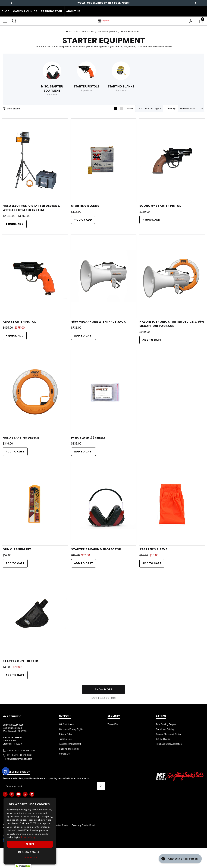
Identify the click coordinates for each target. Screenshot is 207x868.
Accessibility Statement (70, 744)
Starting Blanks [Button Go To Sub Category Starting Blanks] (121, 87)
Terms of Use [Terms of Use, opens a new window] (30, 857)
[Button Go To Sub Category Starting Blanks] (121, 71)
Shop (6, 11)
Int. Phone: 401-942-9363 (20, 755)
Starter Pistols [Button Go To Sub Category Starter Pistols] (87, 87)
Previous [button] (12, 3)
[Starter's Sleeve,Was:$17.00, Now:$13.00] (172, 504)
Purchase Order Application (169, 744)
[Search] (14, 21)
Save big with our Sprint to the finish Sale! (104, 3)
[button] (30, 852)
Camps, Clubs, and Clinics (168, 734)
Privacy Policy (66, 734)
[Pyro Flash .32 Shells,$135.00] (104, 392)
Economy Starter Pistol (83, 825)
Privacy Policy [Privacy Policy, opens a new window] (28, 837)
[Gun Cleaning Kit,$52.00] (35, 504)
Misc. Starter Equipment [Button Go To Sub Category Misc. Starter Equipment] (52, 89)
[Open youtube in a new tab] (18, 794)
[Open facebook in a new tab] (5, 794)
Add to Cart (84, 336)
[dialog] (30, 831)
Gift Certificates (66, 724)
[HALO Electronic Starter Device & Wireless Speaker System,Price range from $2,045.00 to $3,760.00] (35, 160)
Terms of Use (65, 739)
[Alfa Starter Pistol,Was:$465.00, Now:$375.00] (35, 276)
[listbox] (191, 109)
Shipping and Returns (69, 749)
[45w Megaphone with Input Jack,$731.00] (104, 276)
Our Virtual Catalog (165, 729)
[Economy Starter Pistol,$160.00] (172, 160)
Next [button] (195, 3)
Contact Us (64, 754)
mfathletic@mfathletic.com (19, 759)
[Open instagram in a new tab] (25, 794)
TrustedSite (113, 724)
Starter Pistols (61, 825)
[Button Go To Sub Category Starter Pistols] (86, 71)
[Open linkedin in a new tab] (32, 794)
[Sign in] (191, 21)
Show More (103, 689)
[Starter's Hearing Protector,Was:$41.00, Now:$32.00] (104, 504)
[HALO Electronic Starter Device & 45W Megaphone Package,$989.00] (172, 276)
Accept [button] (30, 844)
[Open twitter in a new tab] (12, 794)
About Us (73, 11)
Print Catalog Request (166, 724)
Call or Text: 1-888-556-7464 (21, 751)
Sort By (171, 108)
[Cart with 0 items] (202, 21)
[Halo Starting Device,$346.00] (35, 392)
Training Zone (52, 11)
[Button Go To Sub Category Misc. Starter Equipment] (52, 71)
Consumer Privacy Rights (71, 729)
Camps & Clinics (25, 11)
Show (130, 108)
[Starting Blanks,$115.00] (104, 160)
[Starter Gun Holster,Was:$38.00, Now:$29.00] (35, 615)
